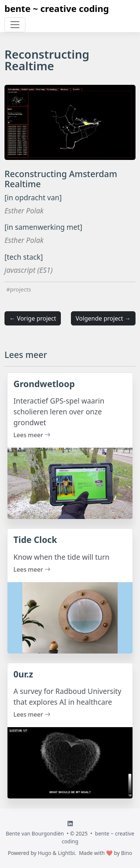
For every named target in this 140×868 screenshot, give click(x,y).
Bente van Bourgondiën (35, 833)
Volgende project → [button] (103, 318)
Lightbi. (67, 853)
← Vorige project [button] (33, 318)
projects (21, 289)
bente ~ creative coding (57, 8)
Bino (127, 853)
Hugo (44, 853)
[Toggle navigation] (15, 25)
